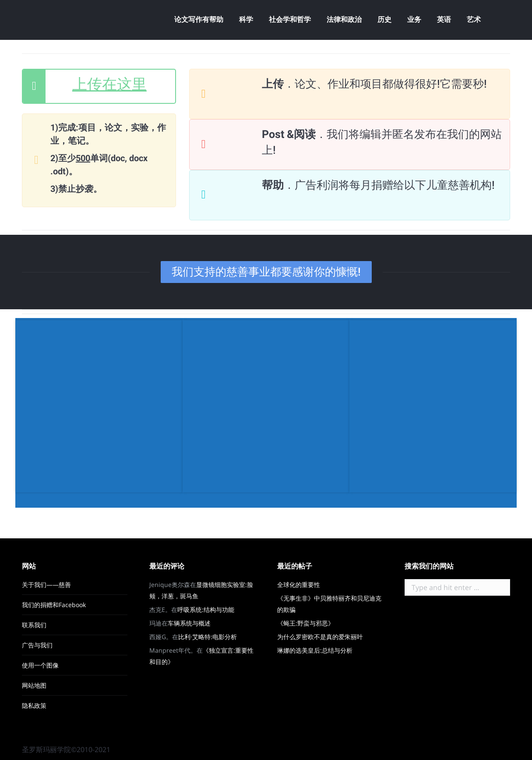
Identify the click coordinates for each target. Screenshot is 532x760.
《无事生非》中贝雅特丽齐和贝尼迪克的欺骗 (329, 604)
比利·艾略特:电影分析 (208, 637)
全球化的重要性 (299, 585)
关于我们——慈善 (46, 585)
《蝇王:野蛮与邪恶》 (306, 623)
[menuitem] (199, 20)
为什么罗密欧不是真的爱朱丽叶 (320, 637)
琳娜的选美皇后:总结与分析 (315, 650)
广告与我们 (37, 645)
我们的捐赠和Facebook (54, 605)
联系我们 (34, 625)
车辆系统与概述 (189, 623)
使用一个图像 (40, 665)
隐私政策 (34, 705)
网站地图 (34, 685)
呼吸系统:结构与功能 (206, 610)
